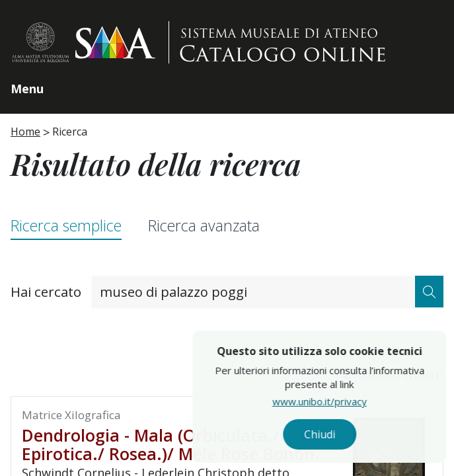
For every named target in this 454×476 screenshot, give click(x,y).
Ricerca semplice (66, 225)
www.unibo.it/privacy (351, 401)
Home (25, 132)
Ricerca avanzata (204, 225)
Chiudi (351, 434)
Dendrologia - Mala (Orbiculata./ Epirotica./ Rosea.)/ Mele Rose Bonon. (171, 444)
